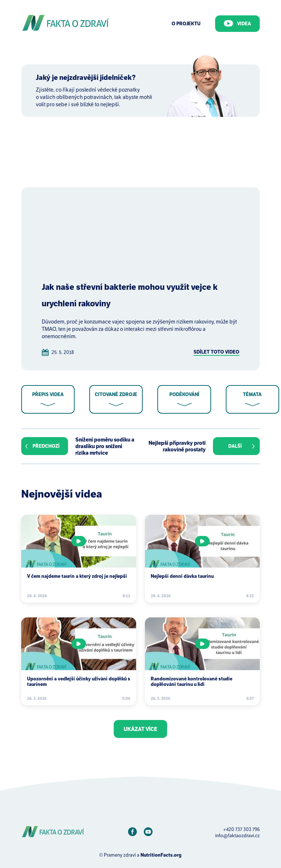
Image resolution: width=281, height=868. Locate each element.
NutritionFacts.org (161, 855)
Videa (237, 23)
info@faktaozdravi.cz (237, 836)
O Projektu (186, 24)
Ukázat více (140, 729)
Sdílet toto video (216, 352)
